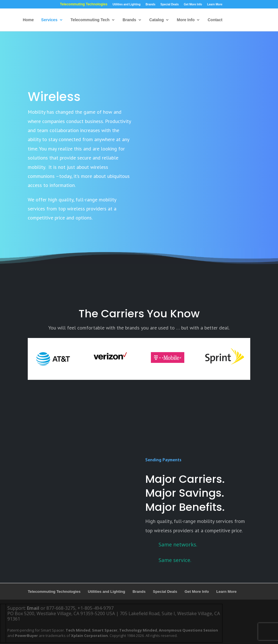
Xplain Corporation (89, 636)
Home (28, 20)
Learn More (215, 4)
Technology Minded (138, 630)
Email (33, 608)
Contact (215, 20)
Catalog (156, 20)
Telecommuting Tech (90, 20)
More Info (186, 20)
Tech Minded (78, 630)
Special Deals (170, 4)
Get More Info (193, 4)
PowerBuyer (26, 636)
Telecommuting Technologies (84, 4)
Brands (150, 4)
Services (49, 20)
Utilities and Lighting (126, 4)
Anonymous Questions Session (188, 630)
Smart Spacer (105, 630)
